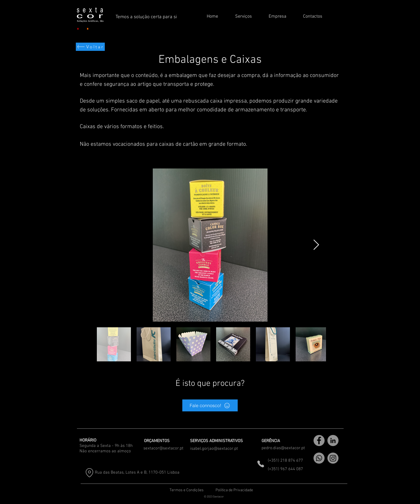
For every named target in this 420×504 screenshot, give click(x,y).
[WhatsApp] (319, 458)
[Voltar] (90, 47)
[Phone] (261, 464)
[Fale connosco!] (210, 405)
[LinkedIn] (333, 441)
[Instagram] (333, 458)
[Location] (89, 473)
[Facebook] (319, 441)
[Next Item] (316, 245)
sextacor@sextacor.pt (163, 448)
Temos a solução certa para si (146, 17)
